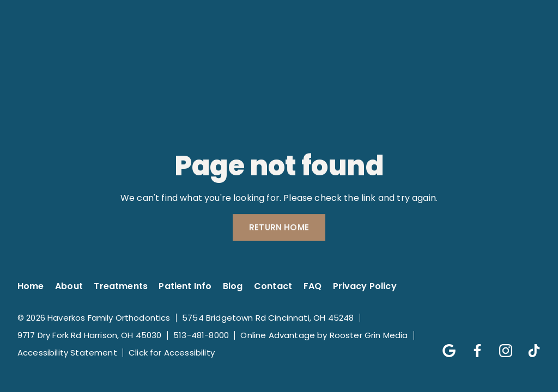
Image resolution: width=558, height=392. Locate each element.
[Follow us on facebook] (472, 345)
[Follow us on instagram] (500, 345)
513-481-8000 (201, 335)
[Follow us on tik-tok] (529, 345)
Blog (233, 286)
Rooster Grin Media (369, 335)
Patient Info (185, 286)
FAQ (313, 286)
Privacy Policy (365, 286)
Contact (273, 286)
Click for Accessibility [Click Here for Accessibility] (172, 353)
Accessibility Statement (67, 353)
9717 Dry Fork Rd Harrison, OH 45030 (90, 335)
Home (31, 286)
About (69, 286)
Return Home (279, 228)
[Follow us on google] (444, 345)
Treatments (121, 286)
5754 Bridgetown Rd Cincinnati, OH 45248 (268, 318)
